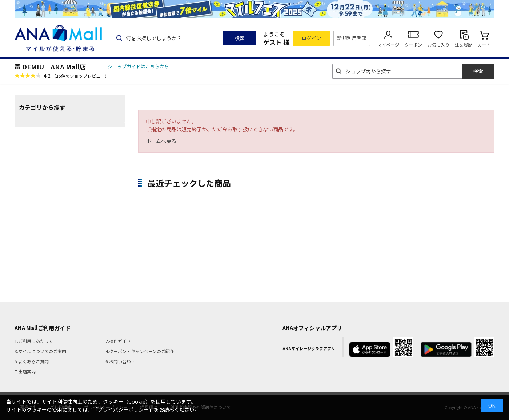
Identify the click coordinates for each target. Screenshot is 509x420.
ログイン (312, 38)
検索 (240, 38)
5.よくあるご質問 (32, 361)
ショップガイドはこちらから (138, 66)
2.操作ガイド (118, 341)
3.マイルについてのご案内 (40, 351)
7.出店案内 (25, 371)
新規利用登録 (352, 38)
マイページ (388, 45)
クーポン (413, 45)
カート (484, 45)
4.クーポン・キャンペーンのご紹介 (140, 351)
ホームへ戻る (161, 141)
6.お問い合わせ (120, 361)
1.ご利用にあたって (34, 341)
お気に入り (438, 45)
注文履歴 (464, 45)
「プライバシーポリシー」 (123, 409)
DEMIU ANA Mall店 (54, 67)
